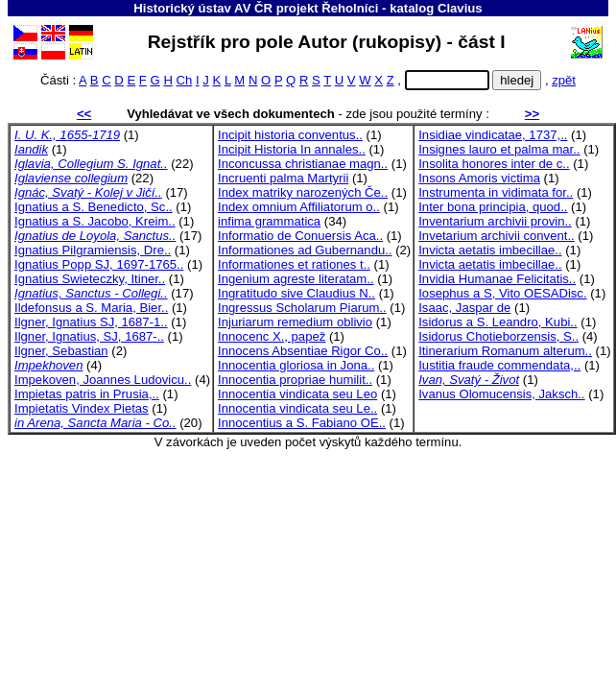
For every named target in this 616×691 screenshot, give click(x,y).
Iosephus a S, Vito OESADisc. (502, 293)
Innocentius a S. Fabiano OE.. (302, 423)
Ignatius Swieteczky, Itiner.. (90, 279)
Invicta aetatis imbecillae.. (490, 250)
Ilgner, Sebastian (61, 351)
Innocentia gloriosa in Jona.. (296, 365)
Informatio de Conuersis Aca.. (300, 236)
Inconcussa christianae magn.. (303, 164)
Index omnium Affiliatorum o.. (299, 207)
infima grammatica (269, 221)
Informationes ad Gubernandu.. (305, 250)
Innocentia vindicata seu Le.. (297, 408)
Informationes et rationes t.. (294, 264)
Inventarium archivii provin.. (495, 221)
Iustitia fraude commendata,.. (499, 365)
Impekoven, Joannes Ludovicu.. (103, 380)
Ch (185, 80)
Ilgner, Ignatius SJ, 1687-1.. (91, 322)
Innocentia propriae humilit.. (295, 380)
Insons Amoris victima (479, 178)
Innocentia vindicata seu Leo (297, 394)
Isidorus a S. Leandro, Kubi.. (498, 322)
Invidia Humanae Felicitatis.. (497, 279)
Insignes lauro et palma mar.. (499, 149)
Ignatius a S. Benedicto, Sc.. (94, 207)
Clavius (460, 8)
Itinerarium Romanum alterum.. (505, 351)
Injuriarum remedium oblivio (295, 322)
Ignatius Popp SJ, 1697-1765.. (99, 264)
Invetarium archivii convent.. (496, 236)
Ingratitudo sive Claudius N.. (296, 293)
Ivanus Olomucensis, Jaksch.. (501, 394)
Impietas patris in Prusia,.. (87, 394)
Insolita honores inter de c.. (494, 164)
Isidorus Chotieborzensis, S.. (498, 336)
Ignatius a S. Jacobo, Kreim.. (95, 221)
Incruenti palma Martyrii (283, 178)
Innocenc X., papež (272, 336)
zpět (564, 80)
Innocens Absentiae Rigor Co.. (303, 351)
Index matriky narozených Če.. (303, 192)
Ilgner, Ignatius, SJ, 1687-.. (89, 336)
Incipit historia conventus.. (290, 135)
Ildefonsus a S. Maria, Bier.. (91, 308)
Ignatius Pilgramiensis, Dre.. (93, 250)
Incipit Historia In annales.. (292, 149)
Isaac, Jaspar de (464, 308)
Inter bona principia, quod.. (493, 207)
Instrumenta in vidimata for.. (496, 192)
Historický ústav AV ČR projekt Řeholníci (256, 8)
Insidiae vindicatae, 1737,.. (493, 135)
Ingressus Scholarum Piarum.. (302, 308)
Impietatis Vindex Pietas (82, 408)
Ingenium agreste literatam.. (296, 279)
